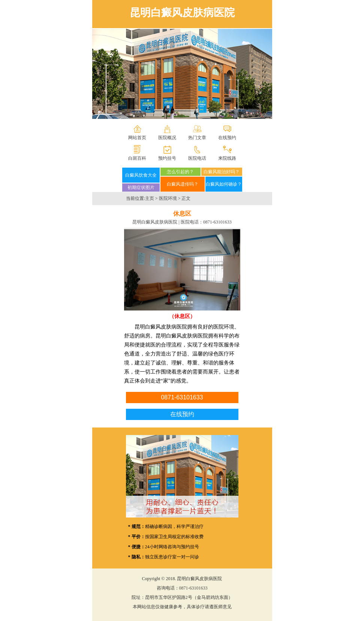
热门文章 (197, 138)
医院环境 (168, 198)
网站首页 (137, 138)
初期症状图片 (141, 187)
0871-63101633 (217, 222)
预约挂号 (167, 158)
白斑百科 (137, 158)
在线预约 (227, 138)
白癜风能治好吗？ (222, 172)
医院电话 (197, 158)
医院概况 (167, 138)
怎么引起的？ (180, 172)
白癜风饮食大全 (141, 175)
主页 (150, 198)
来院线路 (227, 158)
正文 (186, 198)
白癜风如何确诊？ (224, 184)
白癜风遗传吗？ (183, 184)
